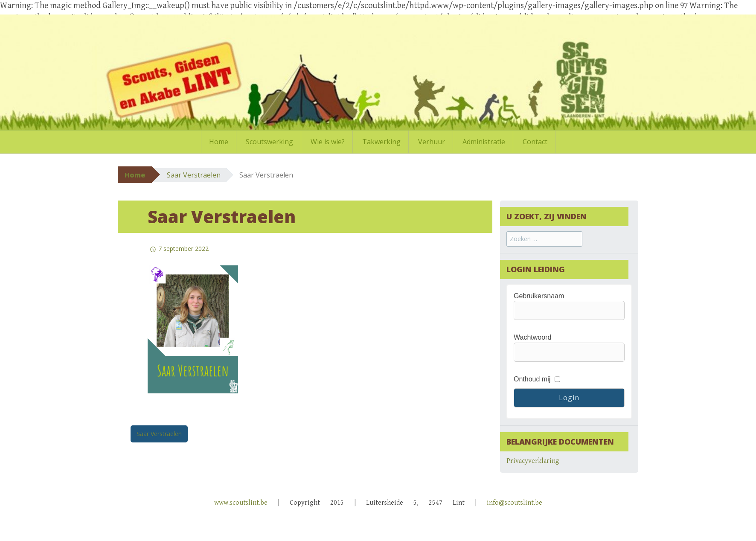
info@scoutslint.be (515, 503)
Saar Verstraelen (194, 175)
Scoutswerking (269, 142)
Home (219, 142)
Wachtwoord (532, 337)
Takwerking (381, 142)
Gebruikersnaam (539, 296)
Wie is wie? (328, 142)
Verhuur (432, 142)
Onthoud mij (532, 379)
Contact (535, 142)
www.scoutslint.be (241, 503)
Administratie (484, 142)
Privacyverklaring (533, 461)
